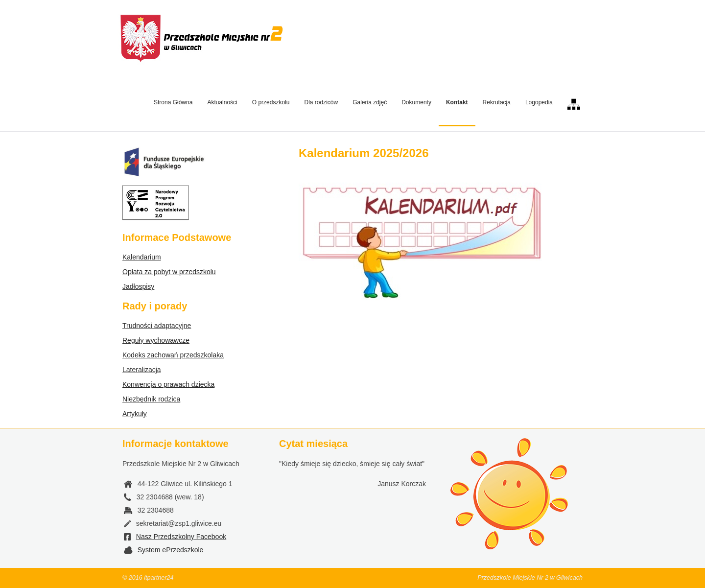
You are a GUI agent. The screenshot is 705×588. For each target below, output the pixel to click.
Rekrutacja (497, 102)
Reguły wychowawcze (156, 340)
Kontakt (457, 102)
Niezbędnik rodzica (151, 399)
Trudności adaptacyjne (157, 326)
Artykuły (135, 414)
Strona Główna (173, 102)
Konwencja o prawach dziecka (168, 384)
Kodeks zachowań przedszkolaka (173, 355)
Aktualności (222, 102)
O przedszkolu (271, 102)
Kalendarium (142, 257)
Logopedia (539, 102)
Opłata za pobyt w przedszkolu (169, 272)
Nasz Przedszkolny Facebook (181, 537)
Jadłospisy (138, 286)
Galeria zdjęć (370, 102)
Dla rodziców (321, 102)
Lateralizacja (142, 370)
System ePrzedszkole (171, 550)
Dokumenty (416, 102)
